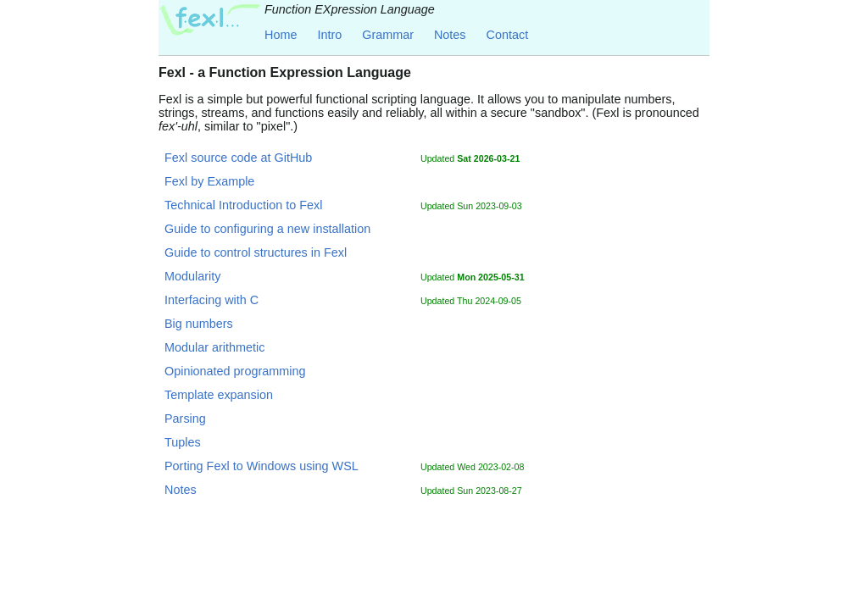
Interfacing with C (211, 300)
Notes (450, 35)
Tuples (183, 442)
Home (281, 35)
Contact (508, 35)
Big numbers (199, 324)
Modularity (192, 276)
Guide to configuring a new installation (267, 229)
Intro (329, 35)
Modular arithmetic (214, 347)
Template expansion (219, 395)
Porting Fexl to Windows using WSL (262, 466)
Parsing (185, 419)
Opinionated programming (235, 371)
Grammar (388, 35)
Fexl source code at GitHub (238, 158)
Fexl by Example (209, 181)
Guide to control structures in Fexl (256, 252)
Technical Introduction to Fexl (243, 205)
